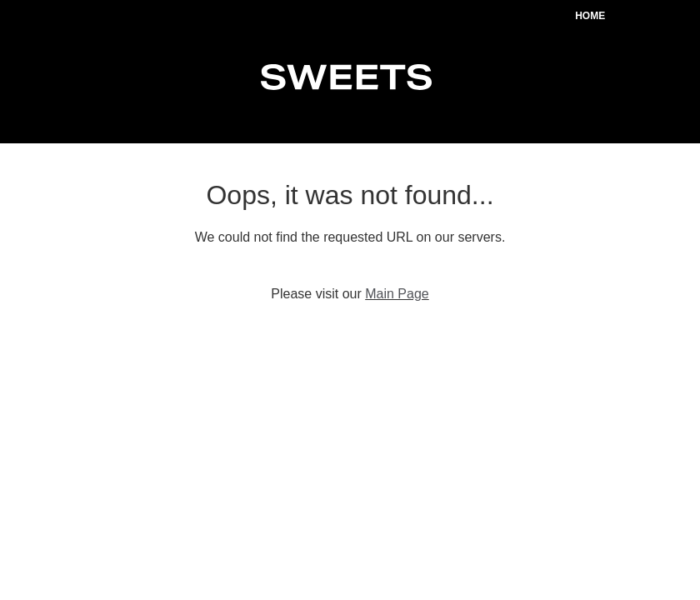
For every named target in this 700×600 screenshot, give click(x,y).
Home (590, 16)
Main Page (397, 294)
